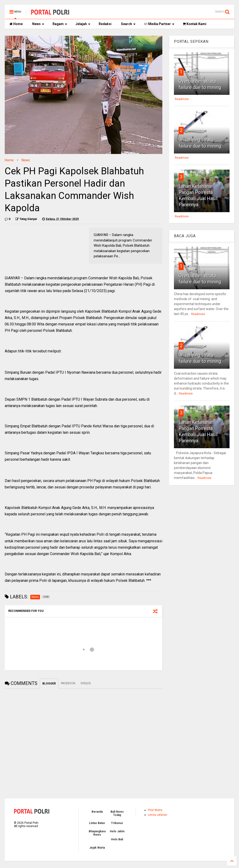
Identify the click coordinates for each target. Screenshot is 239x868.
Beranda (97, 812)
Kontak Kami (195, 24)
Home (16, 24)
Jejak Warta (97, 848)
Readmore (182, 99)
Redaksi (105, 24)
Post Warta (155, 810)
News (38, 24)
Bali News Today (117, 813)
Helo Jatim (117, 831)
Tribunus (117, 823)
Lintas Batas (97, 823)
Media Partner (159, 24)
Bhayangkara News (97, 833)
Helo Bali (117, 839)
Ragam (60, 24)
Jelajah (83, 24)
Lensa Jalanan (158, 815)
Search (128, 24)
